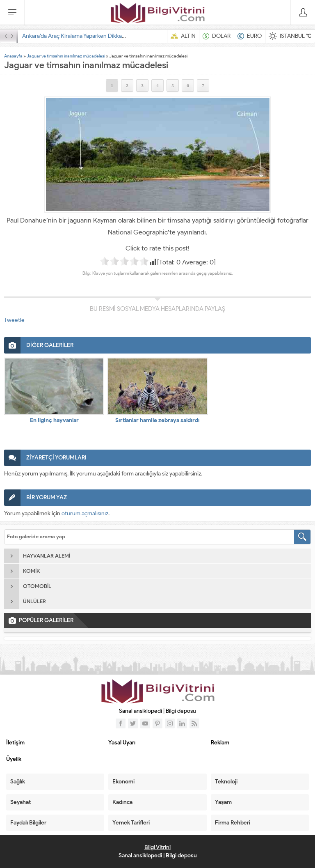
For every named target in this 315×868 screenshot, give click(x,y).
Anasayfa (13, 56)
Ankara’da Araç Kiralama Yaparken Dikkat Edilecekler (88, 36)
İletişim (15, 743)
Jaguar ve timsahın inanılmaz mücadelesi (66, 56)
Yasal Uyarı (122, 743)
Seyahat (21, 802)
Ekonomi (123, 782)
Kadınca (122, 802)
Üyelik (14, 759)
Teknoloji (226, 782)
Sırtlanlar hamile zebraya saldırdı (157, 420)
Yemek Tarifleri (131, 823)
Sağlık (18, 782)
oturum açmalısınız (85, 513)
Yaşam (223, 802)
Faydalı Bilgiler (28, 823)
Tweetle (14, 320)
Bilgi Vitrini (157, 847)
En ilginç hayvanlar (54, 420)
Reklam (220, 743)
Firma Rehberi (233, 823)
